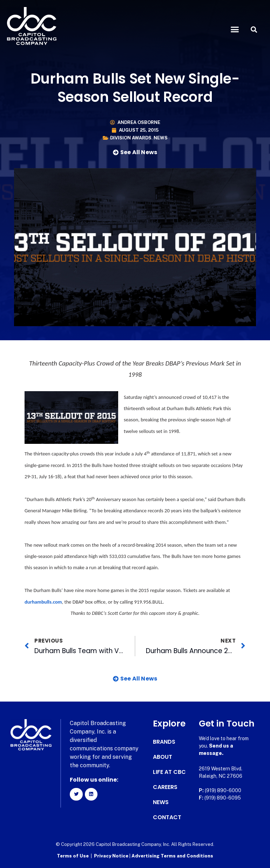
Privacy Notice (112, 856)
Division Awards (131, 138)
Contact (167, 817)
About (163, 757)
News (161, 138)
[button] (235, 29)
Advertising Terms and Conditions (172, 856)
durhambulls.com (43, 602)
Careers (165, 787)
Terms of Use (73, 856)
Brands (164, 742)
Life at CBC (169, 772)
